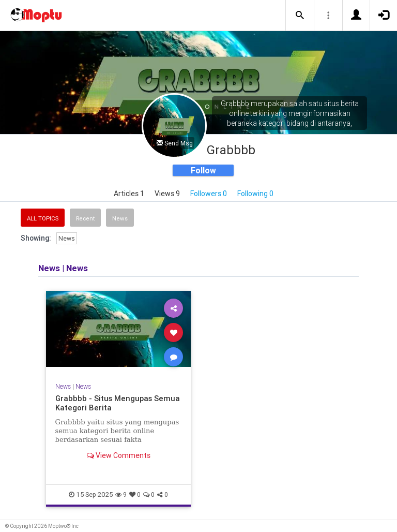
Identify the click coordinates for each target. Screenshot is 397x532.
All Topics (43, 218)
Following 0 (255, 194)
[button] (300, 16)
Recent (85, 218)
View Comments (119, 455)
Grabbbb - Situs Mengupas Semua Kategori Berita (118, 403)
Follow (203, 170)
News (120, 218)
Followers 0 (209, 194)
